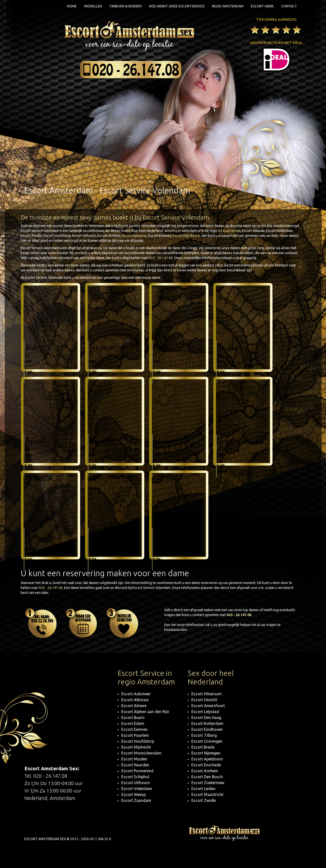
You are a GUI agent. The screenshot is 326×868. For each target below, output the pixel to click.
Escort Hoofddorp (138, 741)
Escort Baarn (133, 717)
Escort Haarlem (135, 735)
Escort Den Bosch (186, 236)
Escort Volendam (137, 789)
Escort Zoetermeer (208, 783)
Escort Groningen (207, 741)
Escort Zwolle (204, 800)
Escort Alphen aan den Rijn (145, 712)
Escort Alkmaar (135, 700)
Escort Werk (262, 6)
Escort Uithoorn (136, 783)
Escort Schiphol (135, 777)
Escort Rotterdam (207, 723)
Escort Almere (134, 706)
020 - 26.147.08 (161, 258)
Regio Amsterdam (228, 6)
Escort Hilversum (207, 694)
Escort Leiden (203, 789)
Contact (289, 6)
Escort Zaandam (136, 800)
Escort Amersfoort (208, 706)
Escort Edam (133, 723)
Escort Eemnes (135, 729)
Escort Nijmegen (206, 753)
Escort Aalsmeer (134, 236)
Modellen (93, 6)
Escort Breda (231, 231)
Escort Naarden (135, 765)
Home (72, 6)
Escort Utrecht (204, 700)
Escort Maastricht (207, 794)
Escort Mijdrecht (136, 747)
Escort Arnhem (205, 771)
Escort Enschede (206, 765)
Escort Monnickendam (141, 753)
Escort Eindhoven (207, 729)
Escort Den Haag (206, 717)
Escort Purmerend (137, 771)
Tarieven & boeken (125, 6)
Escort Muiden (134, 759)
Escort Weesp (134, 794)
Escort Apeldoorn (207, 759)
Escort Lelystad (205, 712)
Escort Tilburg (204, 735)
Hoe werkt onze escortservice (177, 6)
